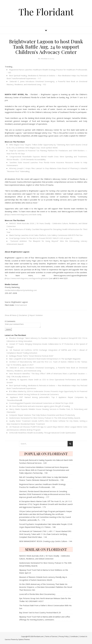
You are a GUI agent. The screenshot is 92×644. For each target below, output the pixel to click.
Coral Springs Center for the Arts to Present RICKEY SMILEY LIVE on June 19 (41, 238)
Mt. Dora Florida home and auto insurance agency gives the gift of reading (40, 406)
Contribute (74, 636)
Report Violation (36, 315)
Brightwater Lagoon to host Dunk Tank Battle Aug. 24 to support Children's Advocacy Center (46, 47)
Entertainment (21, 305)
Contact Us (83, 636)
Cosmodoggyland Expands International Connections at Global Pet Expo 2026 (41, 403)
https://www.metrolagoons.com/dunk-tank (23, 214)
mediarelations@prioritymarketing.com (21, 290)
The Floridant (46, 12)
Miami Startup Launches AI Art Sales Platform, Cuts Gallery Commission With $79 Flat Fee (46, 235)
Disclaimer (23, 315)
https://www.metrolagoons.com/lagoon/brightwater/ (27, 278)
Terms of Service (51, 636)
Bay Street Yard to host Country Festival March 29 (40, 613)
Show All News (11, 315)
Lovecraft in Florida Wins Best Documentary (37, 594)
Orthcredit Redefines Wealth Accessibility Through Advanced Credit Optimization (42, 433)
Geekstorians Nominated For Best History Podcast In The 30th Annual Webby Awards (45, 418)
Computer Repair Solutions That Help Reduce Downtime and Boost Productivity (42, 415)
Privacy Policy (64, 636)
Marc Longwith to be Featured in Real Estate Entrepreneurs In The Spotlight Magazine (45, 359)
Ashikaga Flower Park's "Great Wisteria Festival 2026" (31, 356)
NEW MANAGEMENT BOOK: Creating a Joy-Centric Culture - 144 (46, 541)
